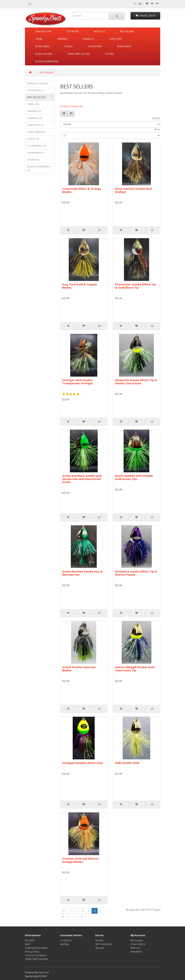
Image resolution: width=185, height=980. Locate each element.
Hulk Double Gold (127, 763)
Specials (100, 948)
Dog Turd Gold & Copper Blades (80, 286)
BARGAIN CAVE (43, 31)
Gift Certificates (104, 944)
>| (82, 917)
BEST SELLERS (127, 31)
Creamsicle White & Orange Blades (82, 190)
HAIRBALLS (89, 39)
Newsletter (136, 952)
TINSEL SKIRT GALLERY (79, 54)
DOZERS (109, 54)
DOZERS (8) (33, 160)
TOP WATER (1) (35, 90)
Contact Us (66, 940)
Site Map (65, 944)
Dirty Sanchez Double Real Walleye (133, 190)
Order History (138, 944)
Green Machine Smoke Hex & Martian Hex (82, 573)
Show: (157, 129)
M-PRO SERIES (43, 46)
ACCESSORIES (95, 46)
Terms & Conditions (36, 955)
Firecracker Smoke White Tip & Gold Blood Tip (135, 286)
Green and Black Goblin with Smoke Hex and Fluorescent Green (82, 479)
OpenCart (44, 972)
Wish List (135, 948)
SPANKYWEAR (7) (36, 153)
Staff (27, 944)
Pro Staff (29, 940)
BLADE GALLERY (44, 54)
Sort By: (156, 118)
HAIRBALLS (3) (35, 118)
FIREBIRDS (63, 39)
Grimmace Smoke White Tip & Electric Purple (136, 573)
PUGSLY (69, 46)
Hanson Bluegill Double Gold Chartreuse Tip (135, 669)
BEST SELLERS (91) (37, 97)
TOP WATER (72, 31)
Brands (99, 940)
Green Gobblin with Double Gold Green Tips (134, 477)
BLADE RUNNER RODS (47, 61)
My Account (137, 940)
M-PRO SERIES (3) (36, 132)
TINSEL (39, 39)
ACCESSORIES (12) (37, 146)
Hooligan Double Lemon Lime (83, 763)
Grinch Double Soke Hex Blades (79, 669)
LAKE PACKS (116, 39)
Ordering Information (36, 948)
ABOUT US (99, 31)
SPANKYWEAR (124, 46)
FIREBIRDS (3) (34, 111)
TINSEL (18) (33, 104)
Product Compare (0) (71, 106)
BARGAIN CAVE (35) (38, 83)
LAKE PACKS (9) (35, 125)
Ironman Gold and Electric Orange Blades (80, 860)
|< (64, 911)
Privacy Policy (32, 952)
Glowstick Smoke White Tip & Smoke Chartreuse (136, 382)
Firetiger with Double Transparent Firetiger (78, 382)
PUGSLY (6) (33, 139)
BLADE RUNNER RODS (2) (39, 168)
